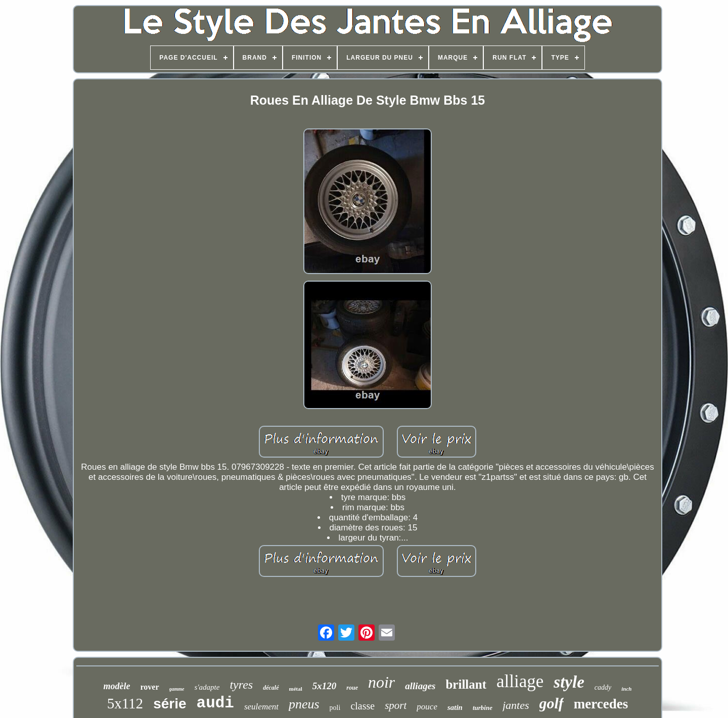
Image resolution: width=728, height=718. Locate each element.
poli (335, 708)
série (170, 704)
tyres (241, 685)
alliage (520, 681)
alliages (420, 686)
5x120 (325, 686)
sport (396, 705)
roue (352, 688)
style (569, 682)
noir (381, 682)
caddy (603, 687)
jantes (516, 705)
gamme (177, 689)
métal (296, 689)
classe (362, 706)
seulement (261, 707)
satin (455, 707)
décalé (271, 688)
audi (215, 703)
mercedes (601, 704)
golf (552, 703)
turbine (483, 708)
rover (150, 687)
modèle (117, 686)
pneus (304, 704)
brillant (466, 684)
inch (626, 689)
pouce (427, 707)
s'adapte (207, 687)
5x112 (125, 703)
